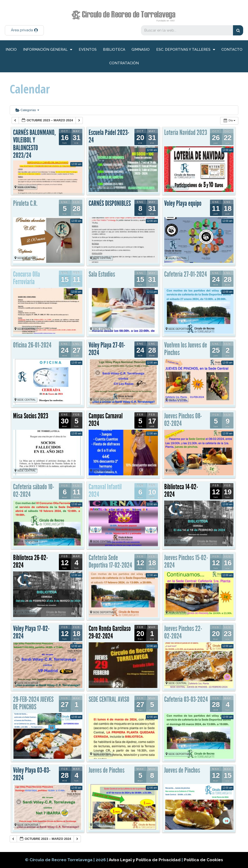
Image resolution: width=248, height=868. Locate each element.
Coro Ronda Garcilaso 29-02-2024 (110, 632)
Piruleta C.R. (25, 203)
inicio (11, 50)
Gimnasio (141, 50)
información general (48, 50)
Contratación (124, 63)
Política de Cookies (203, 860)
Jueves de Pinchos (107, 770)
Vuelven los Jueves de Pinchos (186, 349)
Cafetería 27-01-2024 (186, 274)
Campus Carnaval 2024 (106, 420)
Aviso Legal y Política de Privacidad (145, 860)
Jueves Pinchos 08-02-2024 (183, 420)
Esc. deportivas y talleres (186, 50)
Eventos (88, 50)
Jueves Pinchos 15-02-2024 (186, 562)
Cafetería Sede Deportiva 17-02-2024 (110, 562)
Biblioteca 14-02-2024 (181, 491)
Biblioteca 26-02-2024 (31, 562)
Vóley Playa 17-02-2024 (31, 632)
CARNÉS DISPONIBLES (110, 203)
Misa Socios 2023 (31, 416)
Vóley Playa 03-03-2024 (32, 774)
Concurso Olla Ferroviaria (27, 278)
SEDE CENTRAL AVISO (109, 699)
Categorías (27, 110)
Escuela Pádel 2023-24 (109, 136)
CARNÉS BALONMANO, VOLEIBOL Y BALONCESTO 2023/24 (34, 144)
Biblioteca (114, 50)
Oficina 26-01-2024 (32, 345)
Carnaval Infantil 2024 (105, 491)
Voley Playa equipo (183, 203)
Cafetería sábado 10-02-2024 (34, 491)
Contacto (232, 50)
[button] (24, 30)
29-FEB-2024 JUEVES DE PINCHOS (33, 703)
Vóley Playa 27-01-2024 (107, 349)
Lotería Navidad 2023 (186, 132)
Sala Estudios (102, 274)
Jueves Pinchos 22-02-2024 (183, 632)
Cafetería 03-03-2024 (186, 699)
